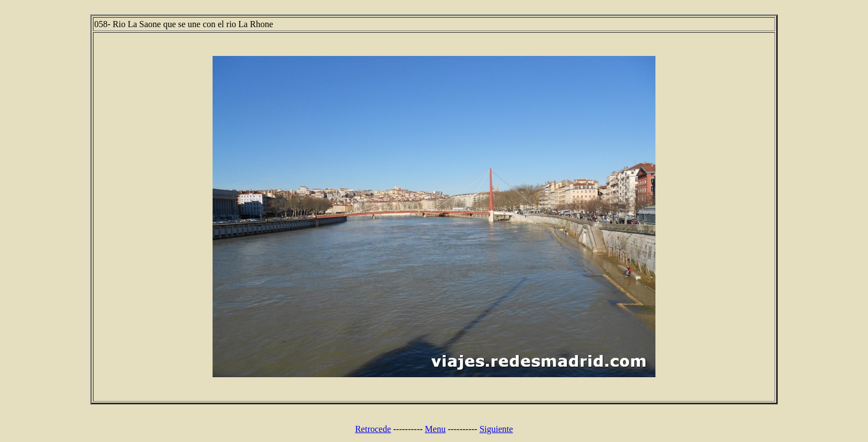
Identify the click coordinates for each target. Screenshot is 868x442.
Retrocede (373, 429)
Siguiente (496, 429)
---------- (408, 429)
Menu (435, 429)
